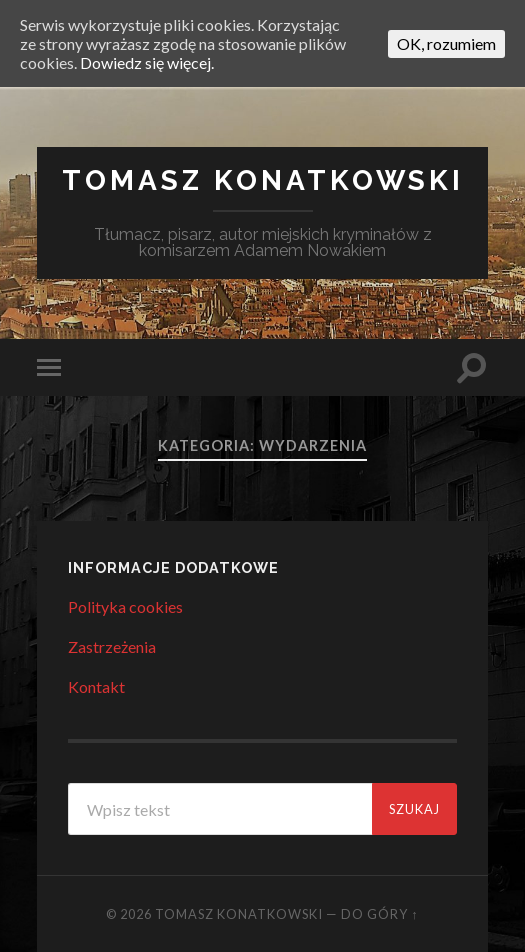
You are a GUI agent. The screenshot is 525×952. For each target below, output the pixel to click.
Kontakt (96, 686)
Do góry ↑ (379, 914)
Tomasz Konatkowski (263, 180)
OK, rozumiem (446, 43)
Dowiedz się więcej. (147, 62)
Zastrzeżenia (112, 646)
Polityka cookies (125, 606)
